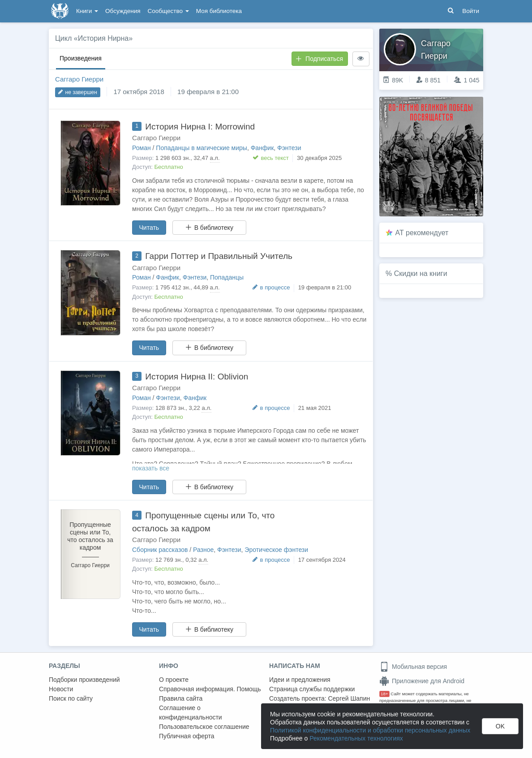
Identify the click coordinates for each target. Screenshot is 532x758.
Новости (61, 689)
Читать (149, 228)
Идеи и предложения (300, 680)
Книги (87, 11)
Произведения (81, 58)
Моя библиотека (219, 11)
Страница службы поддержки (312, 689)
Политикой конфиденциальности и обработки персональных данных (370, 730)
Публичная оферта (187, 736)
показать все (151, 468)
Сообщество (168, 11)
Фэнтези (289, 148)
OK (500, 726)
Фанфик (262, 148)
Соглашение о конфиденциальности (191, 713)
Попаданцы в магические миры (202, 148)
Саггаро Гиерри (79, 79)
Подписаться (319, 59)
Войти (471, 11)
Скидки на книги (421, 273)
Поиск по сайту (71, 698)
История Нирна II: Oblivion (197, 377)
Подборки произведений (84, 680)
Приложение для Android (422, 681)
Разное (203, 550)
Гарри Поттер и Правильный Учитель (219, 256)
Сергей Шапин (349, 698)
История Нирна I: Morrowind (200, 127)
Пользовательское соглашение (204, 727)
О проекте (174, 680)
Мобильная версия (413, 667)
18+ (384, 694)
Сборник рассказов (160, 550)
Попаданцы (227, 277)
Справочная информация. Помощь (210, 689)
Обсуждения (123, 11)
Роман (142, 148)
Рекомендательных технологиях (356, 738)
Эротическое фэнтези (276, 550)
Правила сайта (181, 698)
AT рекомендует (422, 233)
